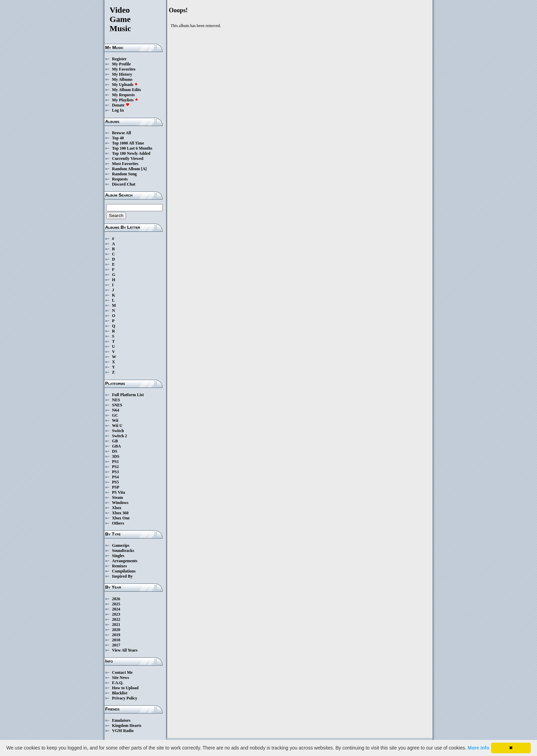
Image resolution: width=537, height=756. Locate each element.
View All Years (125, 650)
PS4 (115, 477)
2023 (116, 614)
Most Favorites (125, 164)
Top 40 (118, 138)
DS (115, 451)
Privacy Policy (125, 698)
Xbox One (121, 518)
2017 (116, 645)
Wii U (117, 426)
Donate (121, 105)
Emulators (121, 720)
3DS (116, 456)
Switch (118, 431)
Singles (118, 556)
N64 (116, 410)
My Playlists (125, 100)
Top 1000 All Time (128, 143)
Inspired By (122, 576)
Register (119, 59)
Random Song (124, 174)
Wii (115, 420)
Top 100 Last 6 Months (132, 148)
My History (122, 74)
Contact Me (122, 672)
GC (115, 415)
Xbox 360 (120, 513)
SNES (117, 405)
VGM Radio (123, 731)
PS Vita (118, 492)
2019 (116, 635)
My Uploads (125, 85)
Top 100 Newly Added (131, 153)
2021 (116, 625)
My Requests (123, 95)
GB (115, 441)
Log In (118, 110)
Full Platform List (128, 395)
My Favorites (124, 69)
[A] (144, 169)
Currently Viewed (128, 159)
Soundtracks (123, 551)
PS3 (115, 472)
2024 (116, 609)
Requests (120, 179)
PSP (116, 487)
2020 (116, 630)
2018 (116, 640)
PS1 (115, 462)
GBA (116, 446)
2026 (116, 599)
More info (479, 748)
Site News (121, 678)
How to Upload (125, 688)
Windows (120, 503)
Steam (117, 497)
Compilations (124, 571)
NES (116, 400)
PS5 (115, 482)
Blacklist (120, 693)
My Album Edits (127, 90)
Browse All (121, 133)
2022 (116, 619)
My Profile (121, 64)
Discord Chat (124, 184)
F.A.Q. (118, 683)
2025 (116, 604)
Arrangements (125, 561)
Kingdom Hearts (127, 726)
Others (118, 523)
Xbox (117, 508)
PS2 (115, 467)
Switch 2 (120, 436)
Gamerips (121, 545)
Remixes (119, 566)
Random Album (126, 169)
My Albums (122, 79)
